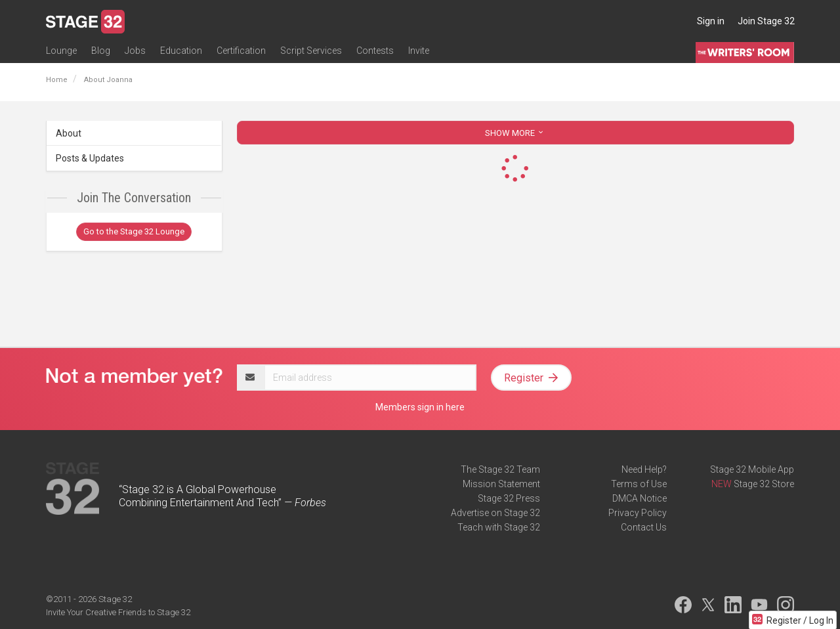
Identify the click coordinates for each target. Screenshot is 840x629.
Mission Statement (501, 484)
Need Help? (644, 469)
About (69, 133)
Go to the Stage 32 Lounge (134, 231)
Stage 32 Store (764, 484)
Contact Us (644, 527)
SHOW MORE (515, 133)
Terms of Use (639, 484)
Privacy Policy (638, 513)
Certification (241, 51)
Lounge (61, 51)
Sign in (711, 21)
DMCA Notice (640, 498)
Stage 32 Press (509, 498)
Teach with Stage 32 (499, 527)
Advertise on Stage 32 (495, 513)
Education (181, 51)
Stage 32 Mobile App (752, 469)
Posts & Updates (90, 158)
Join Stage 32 (766, 21)
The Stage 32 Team (500, 469)
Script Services (311, 51)
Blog (101, 51)
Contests (375, 51)
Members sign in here (420, 407)
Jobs (135, 51)
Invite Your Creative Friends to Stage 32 (118, 612)
